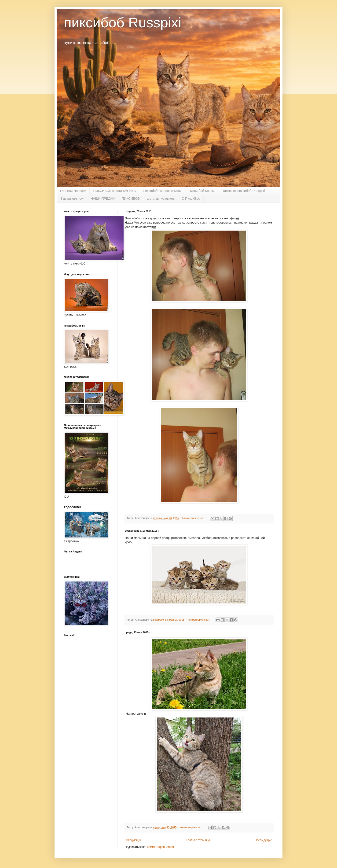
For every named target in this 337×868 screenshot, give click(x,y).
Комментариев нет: (194, 518)
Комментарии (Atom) (160, 847)
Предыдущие (263, 840)
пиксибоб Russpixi (123, 23)
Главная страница (198, 840)
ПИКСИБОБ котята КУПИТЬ (114, 191)
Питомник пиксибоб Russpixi (243, 191)
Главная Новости (73, 191)
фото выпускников (161, 199)
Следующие (134, 840)
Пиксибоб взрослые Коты (162, 191)
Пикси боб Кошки (201, 191)
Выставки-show (72, 199)
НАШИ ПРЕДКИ (103, 199)
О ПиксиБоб (191, 199)
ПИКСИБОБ (131, 199)
